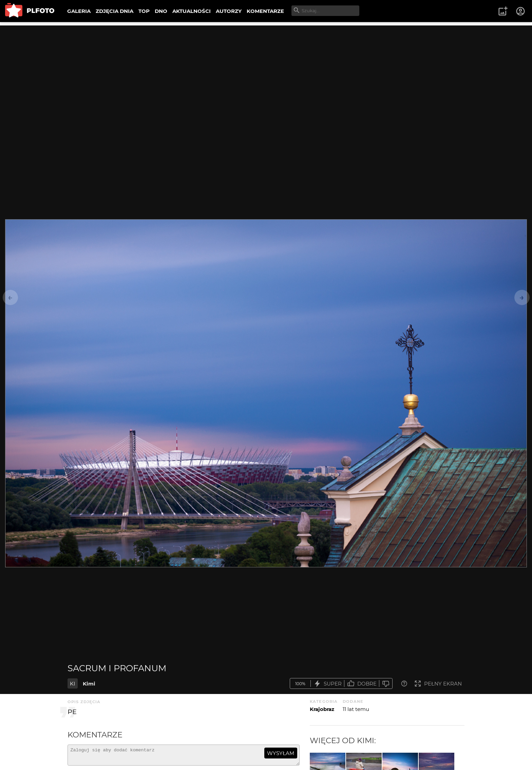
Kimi (89, 684)
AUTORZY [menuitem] (229, 11)
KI (73, 684)
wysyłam (281, 753)
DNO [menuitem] (161, 11)
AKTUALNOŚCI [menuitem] (192, 11)
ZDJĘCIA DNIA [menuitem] (115, 11)
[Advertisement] (266, 73)
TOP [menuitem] (144, 11)
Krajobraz (322, 709)
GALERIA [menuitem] (79, 11)
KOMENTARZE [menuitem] (265, 11)
